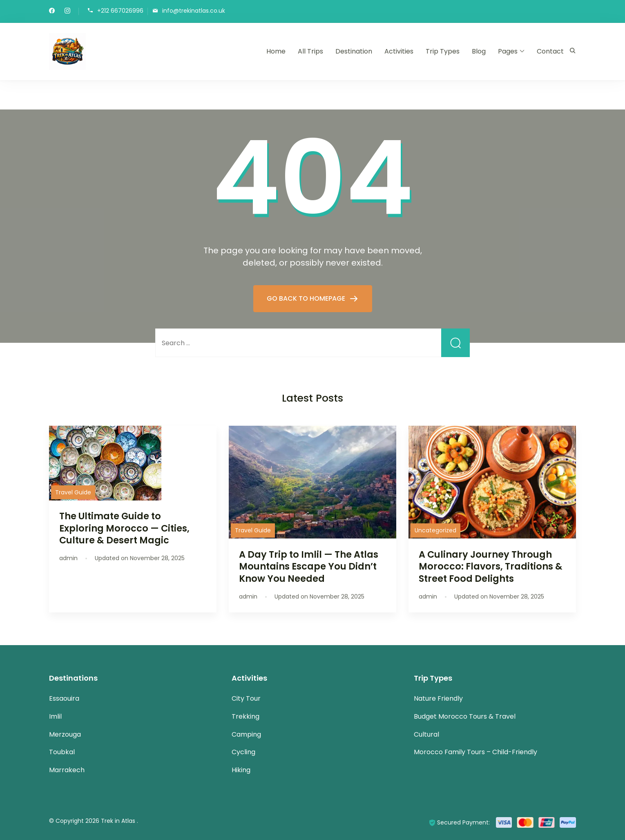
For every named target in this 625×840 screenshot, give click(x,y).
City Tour (246, 698)
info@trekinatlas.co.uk (194, 11)
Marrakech (67, 770)
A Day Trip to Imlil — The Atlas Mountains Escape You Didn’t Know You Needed (309, 566)
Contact (550, 51)
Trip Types (443, 51)
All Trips (310, 51)
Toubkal (62, 752)
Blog (479, 51)
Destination (354, 51)
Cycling (243, 752)
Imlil (55, 716)
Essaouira (64, 698)
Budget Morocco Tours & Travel (465, 716)
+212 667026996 (120, 11)
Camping (246, 734)
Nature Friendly (438, 698)
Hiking (241, 770)
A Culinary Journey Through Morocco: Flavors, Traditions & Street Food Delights (491, 566)
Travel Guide (73, 492)
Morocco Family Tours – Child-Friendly (475, 752)
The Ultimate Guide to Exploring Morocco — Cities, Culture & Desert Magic (124, 528)
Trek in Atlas (119, 821)
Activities (399, 51)
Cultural (426, 734)
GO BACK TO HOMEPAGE (307, 298)
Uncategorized (435, 530)
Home (276, 51)
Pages (508, 51)
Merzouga (65, 734)
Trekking (246, 716)
